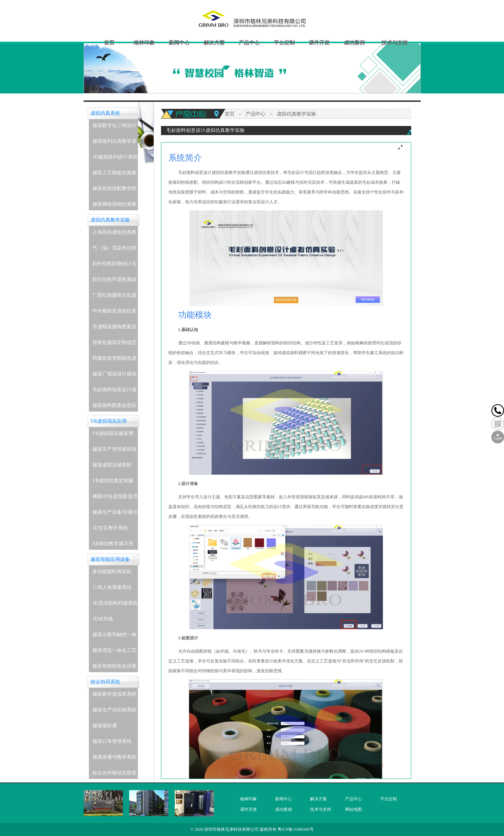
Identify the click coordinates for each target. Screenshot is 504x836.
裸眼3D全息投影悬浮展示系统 (115, 498)
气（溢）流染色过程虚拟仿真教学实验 (114, 250)
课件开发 (319, 43)
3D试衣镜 (103, 619)
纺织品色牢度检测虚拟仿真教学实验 (114, 281)
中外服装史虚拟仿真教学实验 (114, 313)
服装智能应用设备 (110, 559)
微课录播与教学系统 (114, 757)
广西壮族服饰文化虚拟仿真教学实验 (114, 297)
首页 (109, 43)
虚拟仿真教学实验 (110, 220)
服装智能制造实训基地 (114, 668)
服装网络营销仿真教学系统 (114, 206)
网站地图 (353, 809)
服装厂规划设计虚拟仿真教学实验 (114, 376)
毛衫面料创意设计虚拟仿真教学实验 (114, 391)
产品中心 (249, 43)
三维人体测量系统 (112, 587)
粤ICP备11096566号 (295, 829)
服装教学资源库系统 (114, 694)
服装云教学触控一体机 (114, 636)
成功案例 (354, 43)
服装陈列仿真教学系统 (114, 143)
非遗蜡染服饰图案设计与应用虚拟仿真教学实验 (114, 328)
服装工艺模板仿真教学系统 (114, 174)
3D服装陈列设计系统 (115, 157)
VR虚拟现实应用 (109, 421)
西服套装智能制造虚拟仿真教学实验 (114, 360)
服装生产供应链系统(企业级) (114, 712)
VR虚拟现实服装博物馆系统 (113, 435)
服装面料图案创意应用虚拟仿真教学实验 (114, 407)
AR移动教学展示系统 (113, 545)
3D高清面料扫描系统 (115, 603)
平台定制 (284, 43)
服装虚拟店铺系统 (112, 465)
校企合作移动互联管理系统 (114, 775)
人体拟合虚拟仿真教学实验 (114, 234)
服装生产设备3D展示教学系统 (115, 514)
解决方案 (214, 43)
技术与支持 (395, 43)
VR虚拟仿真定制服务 (113, 482)
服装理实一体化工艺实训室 (114, 652)
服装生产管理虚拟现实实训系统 (114, 451)
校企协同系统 (105, 682)
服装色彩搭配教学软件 (114, 190)
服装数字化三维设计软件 (114, 127)
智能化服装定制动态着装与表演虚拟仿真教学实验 (114, 344)
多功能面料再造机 (112, 572)
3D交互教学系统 (110, 528)
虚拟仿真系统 (105, 113)
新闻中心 (179, 43)
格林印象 (144, 43)
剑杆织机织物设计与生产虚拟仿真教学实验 (114, 265)
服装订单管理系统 (112, 741)
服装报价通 (105, 726)
